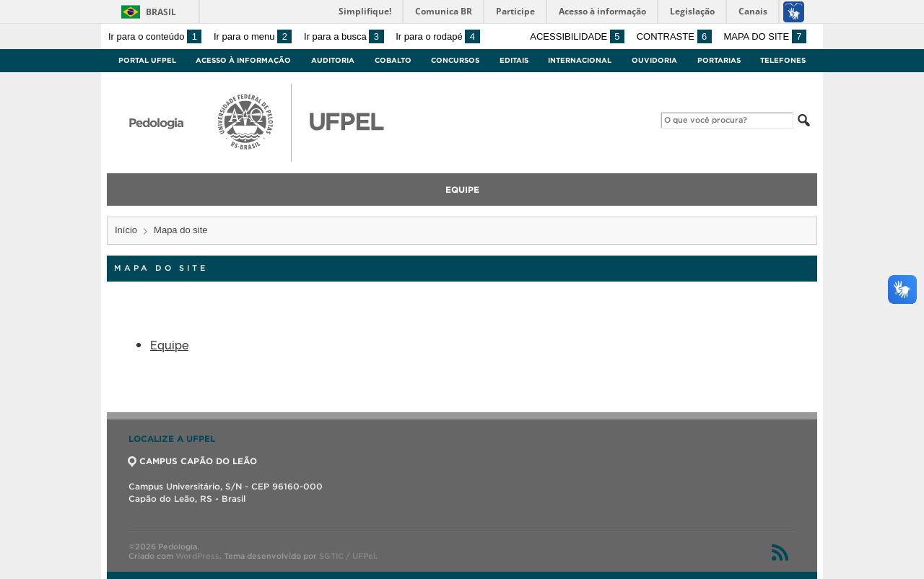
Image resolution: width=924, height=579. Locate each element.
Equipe (169, 344)
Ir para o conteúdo (155, 36)
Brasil (161, 12)
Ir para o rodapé (437, 36)
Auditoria (333, 60)
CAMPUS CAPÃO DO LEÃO (193, 461)
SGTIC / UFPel (347, 556)
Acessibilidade (577, 36)
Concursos (455, 60)
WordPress (197, 556)
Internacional (580, 60)
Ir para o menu (253, 36)
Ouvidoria (654, 60)
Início (126, 230)
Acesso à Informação (243, 60)
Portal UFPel (147, 60)
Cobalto (393, 60)
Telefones (783, 60)
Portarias (719, 60)
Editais (514, 60)
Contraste (674, 36)
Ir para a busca (344, 36)
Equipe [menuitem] (462, 190)
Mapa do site (765, 36)
